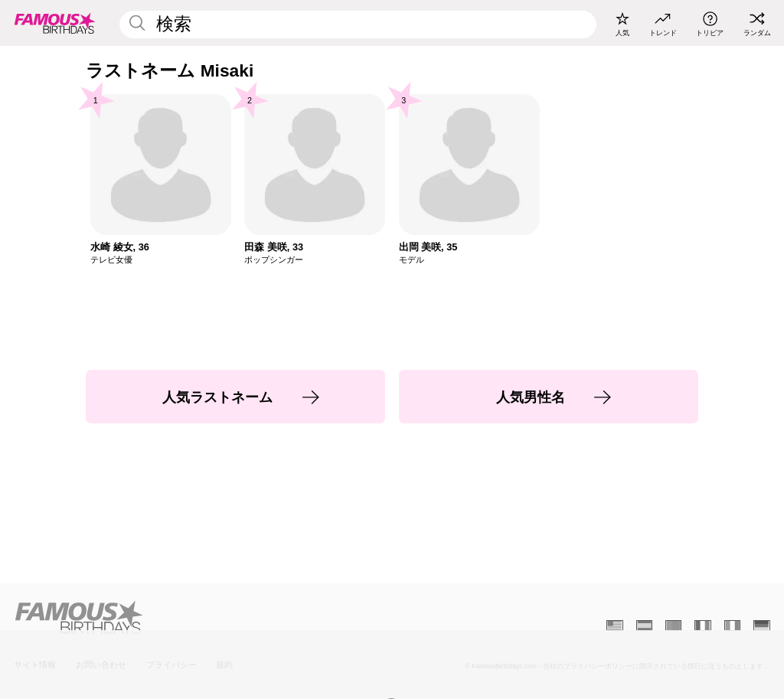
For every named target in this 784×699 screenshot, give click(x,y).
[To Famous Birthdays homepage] (55, 23)
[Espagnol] (644, 626)
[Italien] (732, 626)
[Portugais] (673, 626)
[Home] (199, 617)
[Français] (702, 626)
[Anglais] (614, 626)
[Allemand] (761, 626)
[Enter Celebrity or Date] (358, 24)
